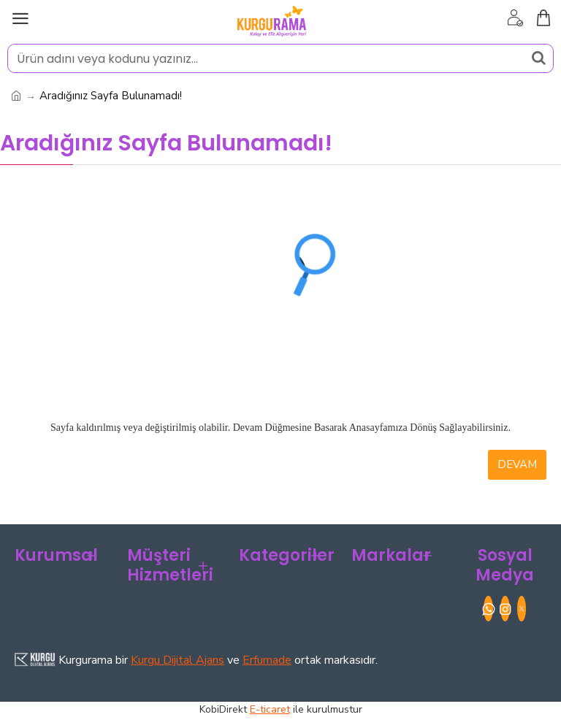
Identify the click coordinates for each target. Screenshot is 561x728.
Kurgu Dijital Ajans (178, 660)
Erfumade (267, 660)
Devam (517, 464)
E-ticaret (270, 709)
